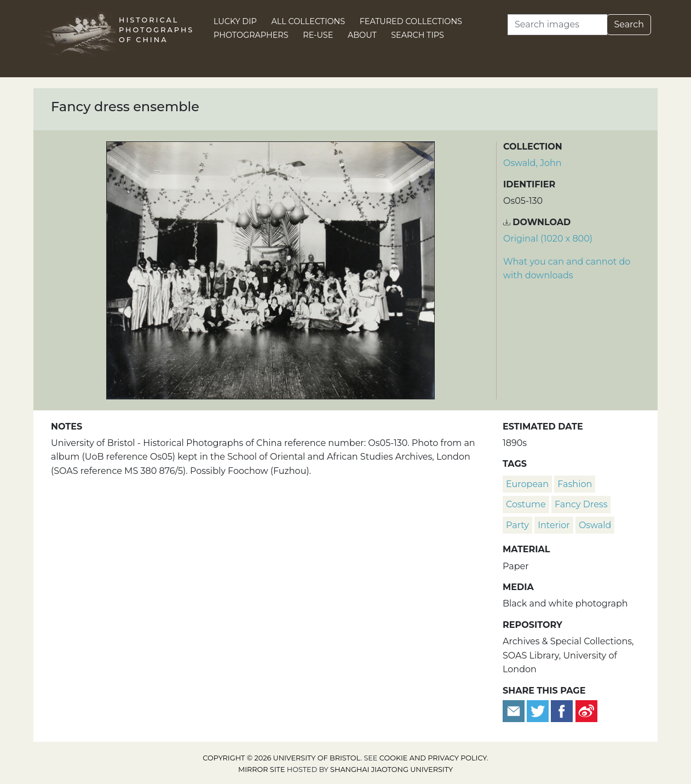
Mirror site (262, 769)
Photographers (251, 35)
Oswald (595, 525)
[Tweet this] (539, 710)
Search (629, 24)
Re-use (318, 35)
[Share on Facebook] (562, 710)
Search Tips (418, 35)
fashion (575, 484)
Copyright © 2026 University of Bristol (281, 758)
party (517, 525)
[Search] (557, 25)
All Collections (309, 21)
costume (526, 504)
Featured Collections (411, 21)
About (362, 35)
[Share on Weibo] (586, 710)
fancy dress (581, 504)
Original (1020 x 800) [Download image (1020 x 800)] (548, 239)
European (527, 484)
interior (554, 525)
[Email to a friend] (515, 710)
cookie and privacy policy (433, 758)
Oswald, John (532, 163)
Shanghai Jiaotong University (391, 769)
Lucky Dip (235, 21)
